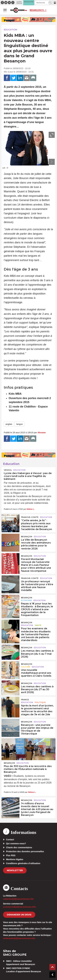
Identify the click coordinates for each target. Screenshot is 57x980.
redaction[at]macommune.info (18, 899)
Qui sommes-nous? (16, 844)
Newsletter (15, 870)
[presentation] (45, 162)
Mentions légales (15, 859)
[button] (50, 3)
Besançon (27, 537)
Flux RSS (11, 855)
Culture (26, 667)
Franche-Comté (30, 517)
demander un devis (19, 915)
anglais (9, 424)
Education (10, 30)
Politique (40, 702)
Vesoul (8, 470)
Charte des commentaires (19, 847)
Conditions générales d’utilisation (23, 863)
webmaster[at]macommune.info (19, 938)
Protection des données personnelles (25, 851)
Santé (38, 625)
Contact (10, 840)
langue (19, 424)
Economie (26, 600)
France (25, 700)
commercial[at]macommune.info (19, 907)
